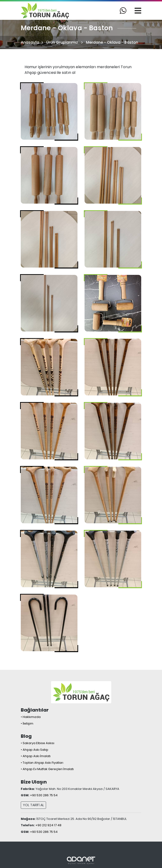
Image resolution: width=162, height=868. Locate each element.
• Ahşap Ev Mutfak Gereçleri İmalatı (47, 769)
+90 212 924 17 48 (48, 825)
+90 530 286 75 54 (44, 795)
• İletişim (27, 723)
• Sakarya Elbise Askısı (38, 743)
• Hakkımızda (31, 717)
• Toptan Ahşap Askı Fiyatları (42, 763)
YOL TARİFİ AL (33, 805)
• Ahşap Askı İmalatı (36, 756)
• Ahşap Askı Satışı (34, 750)
